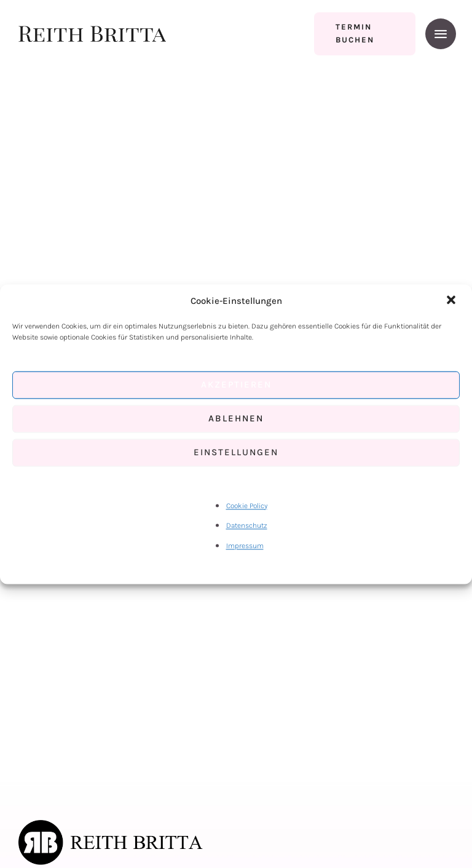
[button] (452, 301)
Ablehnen (236, 419)
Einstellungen (236, 453)
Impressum (245, 546)
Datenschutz (247, 526)
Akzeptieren (236, 385)
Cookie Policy (247, 506)
